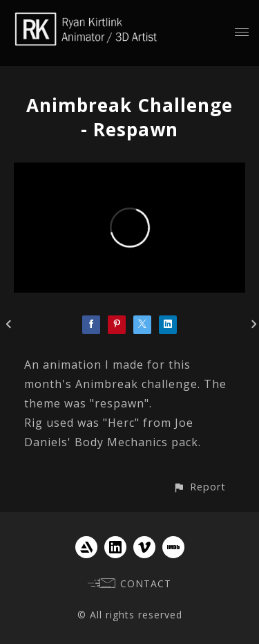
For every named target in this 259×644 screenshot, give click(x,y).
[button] (199, 487)
